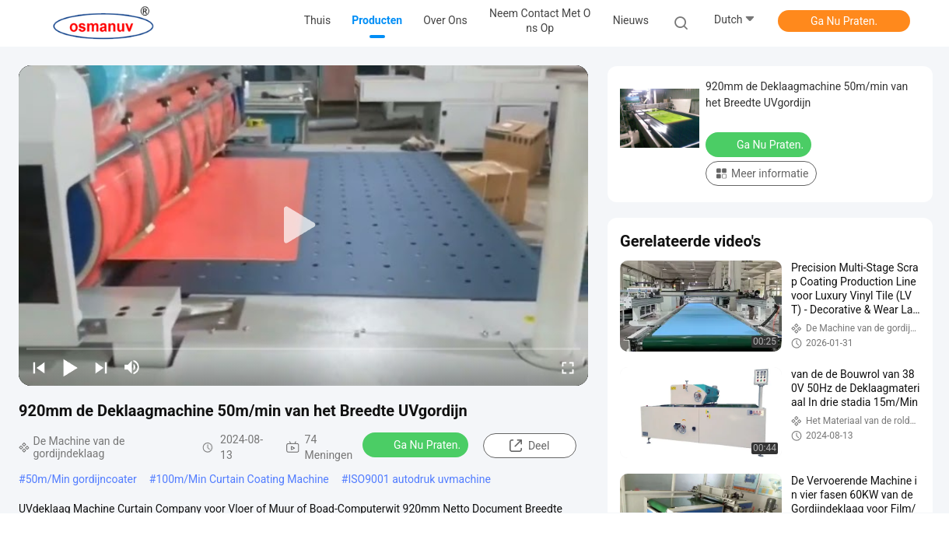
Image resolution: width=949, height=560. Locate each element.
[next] (101, 367)
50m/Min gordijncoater (81, 479)
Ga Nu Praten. (844, 21)
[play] (303, 226)
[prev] (39, 367)
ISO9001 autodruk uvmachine (419, 479)
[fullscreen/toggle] (568, 367)
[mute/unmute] (132, 367)
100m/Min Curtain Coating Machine (242, 479)
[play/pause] (70, 367)
